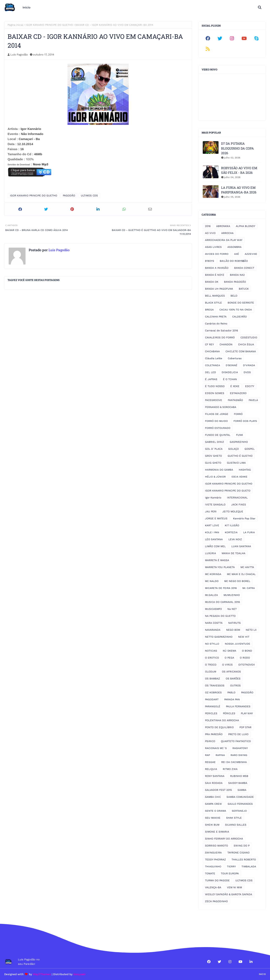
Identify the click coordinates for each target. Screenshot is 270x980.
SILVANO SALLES (236, 825)
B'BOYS (210, 261)
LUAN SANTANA (241, 546)
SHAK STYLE (234, 818)
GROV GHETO (213, 456)
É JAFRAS (211, 379)
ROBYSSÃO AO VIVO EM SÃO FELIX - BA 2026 (239, 170)
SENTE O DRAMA (216, 811)
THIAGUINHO (213, 867)
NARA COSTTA (214, 623)
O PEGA (229, 658)
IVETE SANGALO (215, 505)
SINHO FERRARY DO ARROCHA (224, 839)
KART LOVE (212, 525)
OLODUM (211, 672)
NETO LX (251, 630)
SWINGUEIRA (213, 853)
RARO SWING (239, 755)
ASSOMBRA (234, 247)
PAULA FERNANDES (238, 706)
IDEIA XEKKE (239, 477)
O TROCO (211, 665)
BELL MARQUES (215, 296)
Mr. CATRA (249, 588)
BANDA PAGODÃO (235, 282)
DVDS (247, 372)
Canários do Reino (216, 324)
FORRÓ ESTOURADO (218, 428)
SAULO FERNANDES (240, 804)
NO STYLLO (212, 644)
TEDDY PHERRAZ (215, 860)
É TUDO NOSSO (215, 386)
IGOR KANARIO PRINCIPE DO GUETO (228, 491)
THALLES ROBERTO (244, 860)
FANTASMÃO (235, 400)
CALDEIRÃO (240, 317)
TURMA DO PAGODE (217, 880)
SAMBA (242, 790)
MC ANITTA (247, 567)
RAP (207, 755)
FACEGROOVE (214, 400)
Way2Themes (42, 974)
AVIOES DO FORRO (217, 254)
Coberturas (235, 358)
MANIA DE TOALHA (234, 553)
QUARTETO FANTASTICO (236, 741)
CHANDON (226, 344)
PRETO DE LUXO (238, 734)
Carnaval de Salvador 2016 (221, 331)
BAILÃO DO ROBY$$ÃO (234, 261)
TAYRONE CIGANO (238, 853)
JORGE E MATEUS (216, 518)
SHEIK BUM (212, 825)
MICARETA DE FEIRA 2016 (221, 588)
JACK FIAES (239, 505)
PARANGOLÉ (213, 706)
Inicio (262, 974)
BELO (234, 296)
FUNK (240, 435)
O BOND (247, 651)
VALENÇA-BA (213, 887)
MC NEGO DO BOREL (237, 581)
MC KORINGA (213, 574)
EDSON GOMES (215, 393)
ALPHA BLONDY (246, 226)
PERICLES (211, 713)
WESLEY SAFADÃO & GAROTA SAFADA (229, 894)
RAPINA (220, 755)
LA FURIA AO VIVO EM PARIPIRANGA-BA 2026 (239, 190)
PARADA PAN (232, 699)
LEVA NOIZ (235, 539)
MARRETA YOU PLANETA (220, 567)
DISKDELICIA (230, 372)
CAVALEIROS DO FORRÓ (220, 337)
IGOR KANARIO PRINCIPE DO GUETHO (49, 25)
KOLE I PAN (212, 532)
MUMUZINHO (232, 595)
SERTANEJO (239, 811)
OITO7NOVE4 (246, 665)
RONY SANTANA (215, 776)
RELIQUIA (211, 769)
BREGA (209, 310)
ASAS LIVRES (213, 247)
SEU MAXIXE (213, 818)
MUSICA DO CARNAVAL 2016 (222, 602)
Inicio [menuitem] (26, 7)
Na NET (232, 609)
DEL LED (211, 372)
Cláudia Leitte (214, 358)
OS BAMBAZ (213, 679)
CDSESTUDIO (249, 337)
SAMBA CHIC (213, 797)
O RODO (245, 658)
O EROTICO (212, 658)
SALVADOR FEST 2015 (218, 790)
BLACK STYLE (213, 303)
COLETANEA (213, 365)
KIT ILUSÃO (232, 525)
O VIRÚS (227, 665)
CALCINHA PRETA (216, 317)
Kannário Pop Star (244, 518)
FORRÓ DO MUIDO (216, 421)
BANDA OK (212, 282)
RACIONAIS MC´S (216, 748)
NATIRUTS (234, 623)
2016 (208, 226)
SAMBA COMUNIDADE (240, 797)
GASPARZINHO (239, 442)
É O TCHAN (230, 379)
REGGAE (210, 762)
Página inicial (16, 25)
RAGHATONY (240, 748)
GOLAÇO (234, 449)
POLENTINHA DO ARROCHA (222, 720)
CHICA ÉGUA (246, 344)
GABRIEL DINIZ (215, 442)
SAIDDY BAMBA (238, 783)
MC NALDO (212, 581)
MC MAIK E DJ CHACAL (241, 574)
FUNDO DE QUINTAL (218, 435)
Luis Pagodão (19, 55)
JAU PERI (211, 512)
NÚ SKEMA (229, 651)
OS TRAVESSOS (215, 686)
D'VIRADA (249, 365)
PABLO (231, 692)
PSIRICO (210, 741)
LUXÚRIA (211, 553)
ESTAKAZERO (238, 393)
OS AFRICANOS (231, 672)
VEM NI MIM (234, 887)
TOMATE (210, 873)
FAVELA (253, 400)
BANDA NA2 (237, 275)
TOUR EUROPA (230, 873)
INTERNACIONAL (237, 498)
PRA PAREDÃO (214, 734)
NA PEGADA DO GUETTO (220, 616)
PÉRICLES (229, 713)
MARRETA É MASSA (217, 560)
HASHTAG (245, 470)
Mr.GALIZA (211, 595)
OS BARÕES (233, 679)
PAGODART (212, 699)
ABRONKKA (223, 226)
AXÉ (237, 254)
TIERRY (231, 867)
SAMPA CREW (213, 804)
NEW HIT (244, 637)
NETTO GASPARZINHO (219, 637)
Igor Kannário (213, 498)
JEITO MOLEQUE (233, 512)
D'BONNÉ (232, 365)
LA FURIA (249, 532)
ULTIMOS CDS (89, 196)
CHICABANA (212, 351)
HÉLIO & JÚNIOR (215, 477)
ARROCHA (227, 233)
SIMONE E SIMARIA (217, 832)
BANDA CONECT (244, 268)
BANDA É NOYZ (215, 275)
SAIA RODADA (214, 783)
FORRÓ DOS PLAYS (245, 421)
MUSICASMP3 (213, 609)
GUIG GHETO (213, 463)
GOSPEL (250, 449)
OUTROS (235, 686)
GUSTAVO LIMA (236, 463)
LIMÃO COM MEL (215, 546)
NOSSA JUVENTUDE (238, 644)
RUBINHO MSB (239, 776)
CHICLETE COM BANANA (241, 351)
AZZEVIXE (251, 254)
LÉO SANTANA (214, 539)
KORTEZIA (231, 532)
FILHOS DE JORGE (217, 414)
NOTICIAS (211, 651)
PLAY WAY (247, 713)
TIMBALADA (249, 867)
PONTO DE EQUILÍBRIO (219, 727)
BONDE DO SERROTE (241, 303)
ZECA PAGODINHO (216, 901)
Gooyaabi (80, 974)
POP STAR (245, 727)
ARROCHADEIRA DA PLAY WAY (224, 240)
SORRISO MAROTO (217, 846)
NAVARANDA (213, 630)
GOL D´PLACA (214, 449)
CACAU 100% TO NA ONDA (236, 310)
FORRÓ (238, 414)
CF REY (209, 344)
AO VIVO (210, 233)
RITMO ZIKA (230, 769)
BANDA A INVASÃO (217, 268)
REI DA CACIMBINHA (234, 762)
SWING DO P (242, 846)
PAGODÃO (69, 196)
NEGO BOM (233, 630)
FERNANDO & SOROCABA (221, 407)
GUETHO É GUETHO (240, 456)
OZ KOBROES (213, 692)
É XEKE (235, 386)
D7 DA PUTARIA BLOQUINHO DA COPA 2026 (237, 148)
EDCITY (250, 386)
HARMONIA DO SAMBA (219, 470)
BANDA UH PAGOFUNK (219, 289)
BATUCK (244, 289)
